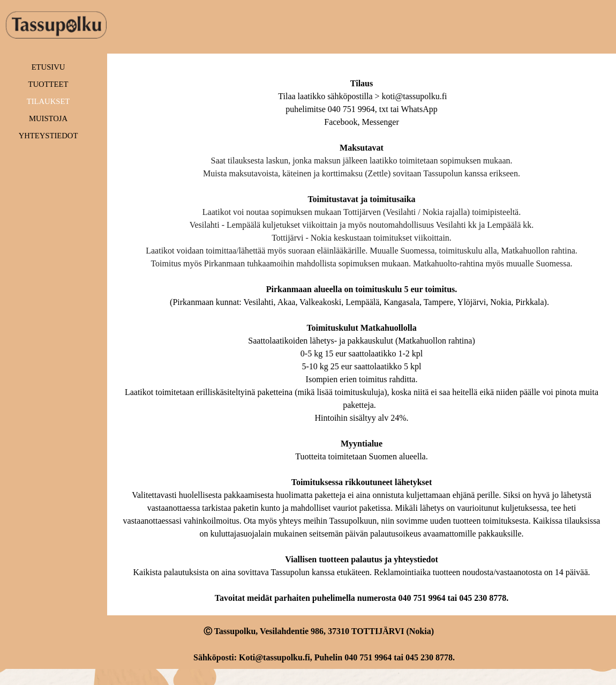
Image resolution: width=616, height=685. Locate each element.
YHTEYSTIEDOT (48, 136)
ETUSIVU (48, 67)
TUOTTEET (48, 84)
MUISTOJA (48, 118)
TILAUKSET (48, 101)
